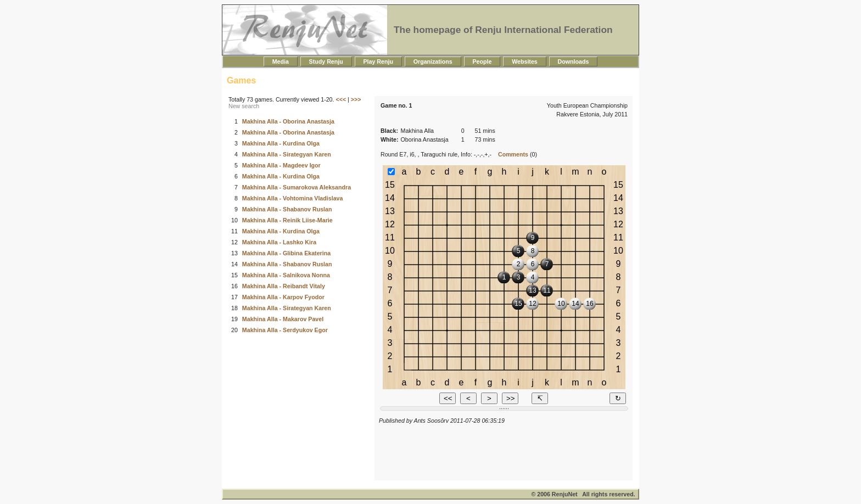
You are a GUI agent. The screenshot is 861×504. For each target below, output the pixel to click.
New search (244, 106)
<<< (341, 99)
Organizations (433, 61)
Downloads (574, 61)
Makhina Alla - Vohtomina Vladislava (293, 198)
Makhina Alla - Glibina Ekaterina (286, 253)
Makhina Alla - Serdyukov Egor (285, 330)
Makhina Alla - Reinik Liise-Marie (287, 220)
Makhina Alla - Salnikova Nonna (286, 275)
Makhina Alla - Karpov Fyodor (283, 297)
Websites (524, 61)
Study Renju (326, 61)
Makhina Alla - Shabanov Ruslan (287, 209)
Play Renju (378, 61)
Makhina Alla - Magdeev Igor (281, 165)
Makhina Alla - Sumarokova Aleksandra (297, 187)
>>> (356, 99)
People (482, 61)
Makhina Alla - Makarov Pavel (283, 319)
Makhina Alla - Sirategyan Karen (287, 154)
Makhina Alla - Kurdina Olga (281, 143)
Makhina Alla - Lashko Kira (279, 242)
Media (281, 61)
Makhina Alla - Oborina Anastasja (288, 121)
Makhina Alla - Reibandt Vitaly (284, 286)
